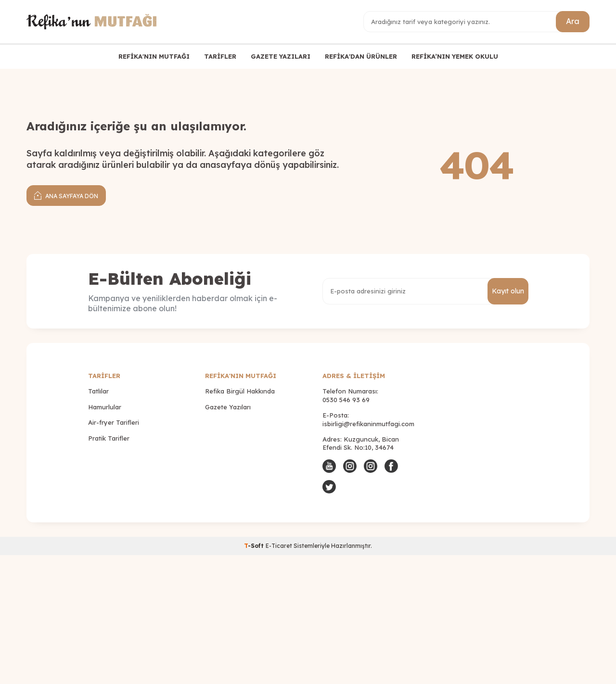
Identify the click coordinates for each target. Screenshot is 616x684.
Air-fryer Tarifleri (114, 422)
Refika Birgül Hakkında (240, 391)
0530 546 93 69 (346, 400)
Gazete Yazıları (228, 407)
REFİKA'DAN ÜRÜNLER (361, 56)
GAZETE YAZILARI (281, 56)
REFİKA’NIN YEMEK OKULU (455, 56)
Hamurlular (105, 407)
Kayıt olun (508, 291)
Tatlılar (98, 391)
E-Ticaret (279, 546)
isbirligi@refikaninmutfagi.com (368, 424)
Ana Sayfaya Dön (66, 195)
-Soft (255, 546)
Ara (573, 21)
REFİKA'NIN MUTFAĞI (154, 56)
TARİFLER (220, 56)
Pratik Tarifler (109, 438)
